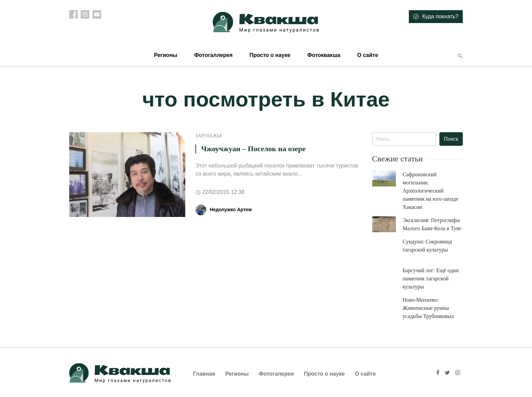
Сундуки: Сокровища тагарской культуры (427, 246)
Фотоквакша (324, 55)
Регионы (166, 55)
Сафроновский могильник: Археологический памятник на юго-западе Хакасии (431, 191)
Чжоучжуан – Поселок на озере (253, 149)
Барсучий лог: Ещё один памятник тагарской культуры (431, 279)
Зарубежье (209, 136)
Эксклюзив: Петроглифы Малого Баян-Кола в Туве (432, 224)
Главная (204, 374)
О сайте (368, 55)
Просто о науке (270, 55)
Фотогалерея (276, 374)
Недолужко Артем (231, 210)
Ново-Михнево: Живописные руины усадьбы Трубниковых (429, 308)
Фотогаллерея (213, 55)
